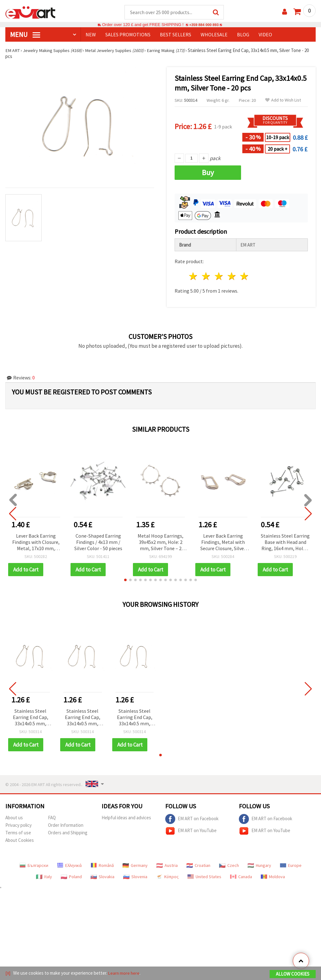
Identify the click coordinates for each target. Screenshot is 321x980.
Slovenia (135, 877)
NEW (91, 35)
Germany (135, 866)
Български (34, 866)
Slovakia (103, 877)
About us (14, 818)
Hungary (259, 866)
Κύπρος (167, 877)
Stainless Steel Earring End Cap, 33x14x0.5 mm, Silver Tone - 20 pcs (31, 718)
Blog (243, 35)
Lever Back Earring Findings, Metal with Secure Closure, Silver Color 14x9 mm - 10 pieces (223, 543)
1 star (194, 276)
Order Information (66, 825)
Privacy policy (18, 825)
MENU (25, 35)
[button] (125, 580)
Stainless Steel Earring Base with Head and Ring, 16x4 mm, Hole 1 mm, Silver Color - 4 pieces (285, 543)
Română (102, 866)
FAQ (52, 818)
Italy (44, 877)
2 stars (206, 276)
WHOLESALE (214, 35)
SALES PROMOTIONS (128, 35)
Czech (229, 866)
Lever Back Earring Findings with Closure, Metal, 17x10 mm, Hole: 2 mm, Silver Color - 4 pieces (36, 543)
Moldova (273, 877)
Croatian (198, 866)
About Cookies (20, 840)
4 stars (232, 276)
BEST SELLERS (176, 35)
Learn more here (125, 973)
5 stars (245, 276)
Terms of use (18, 833)
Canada (241, 877)
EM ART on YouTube (191, 831)
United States (204, 877)
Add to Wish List (283, 100)
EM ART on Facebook (192, 819)
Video (265, 35)
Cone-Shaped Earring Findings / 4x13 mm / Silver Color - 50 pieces (98, 542)
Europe (291, 866)
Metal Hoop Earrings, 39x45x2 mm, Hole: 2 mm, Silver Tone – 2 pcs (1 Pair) (160, 543)
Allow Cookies (293, 974)
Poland (71, 877)
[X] (8, 973)
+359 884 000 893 (204, 25)
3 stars (219, 276)
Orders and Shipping (68, 833)
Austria (167, 866)
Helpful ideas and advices (126, 818)
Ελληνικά (69, 866)
